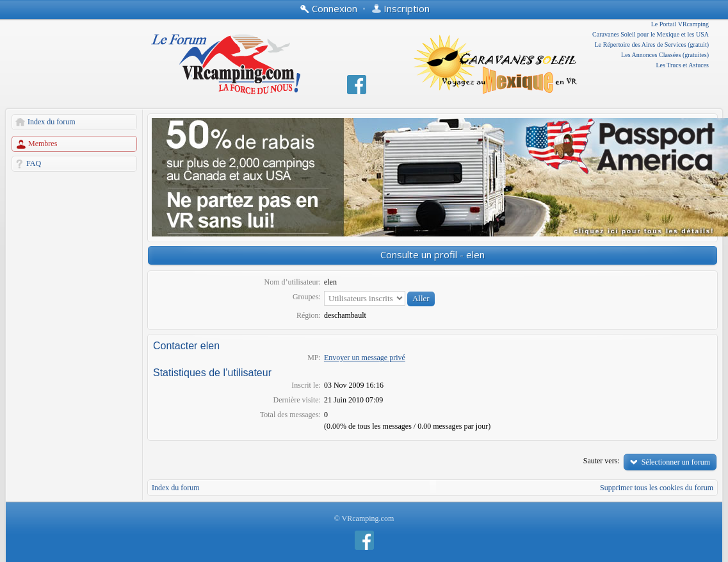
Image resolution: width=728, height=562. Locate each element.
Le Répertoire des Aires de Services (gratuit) (652, 45)
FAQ (34, 163)
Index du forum (52, 122)
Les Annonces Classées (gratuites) (665, 55)
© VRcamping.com (364, 518)
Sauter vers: (602, 461)
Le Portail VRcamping (680, 24)
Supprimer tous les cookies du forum (657, 488)
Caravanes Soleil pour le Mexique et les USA (651, 34)
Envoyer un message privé (365, 358)
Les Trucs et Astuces (683, 65)
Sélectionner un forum (676, 462)
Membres (43, 144)
